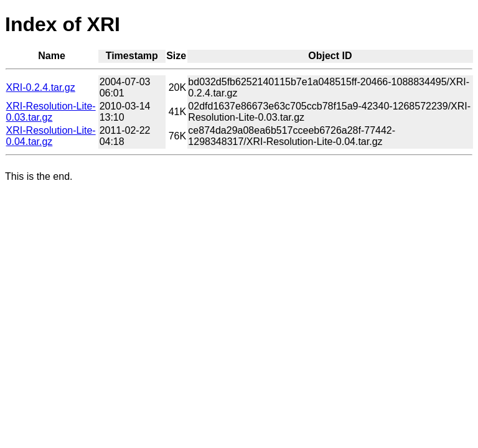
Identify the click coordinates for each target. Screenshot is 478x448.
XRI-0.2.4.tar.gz (41, 87)
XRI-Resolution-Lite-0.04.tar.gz (51, 136)
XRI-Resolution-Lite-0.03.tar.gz (51, 112)
